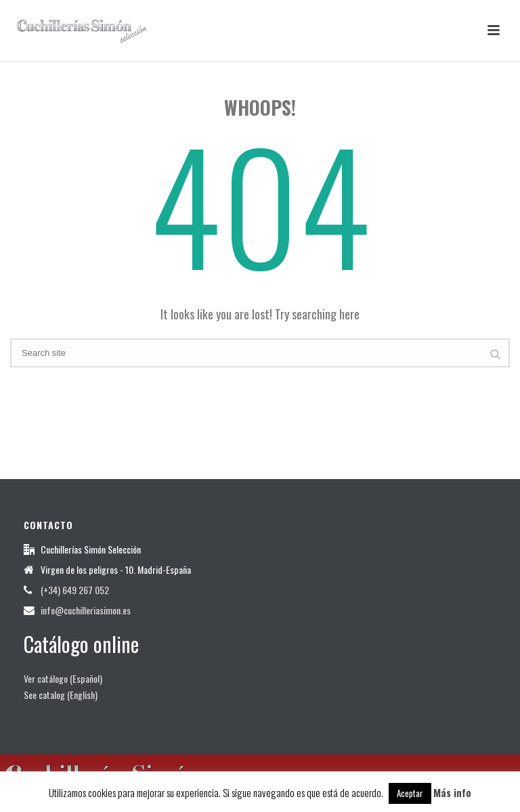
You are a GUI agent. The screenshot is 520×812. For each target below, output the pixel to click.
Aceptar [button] (410, 793)
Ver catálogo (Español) (63, 678)
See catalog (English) (61, 695)
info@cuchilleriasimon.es (86, 610)
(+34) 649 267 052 (75, 590)
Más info (452, 792)
